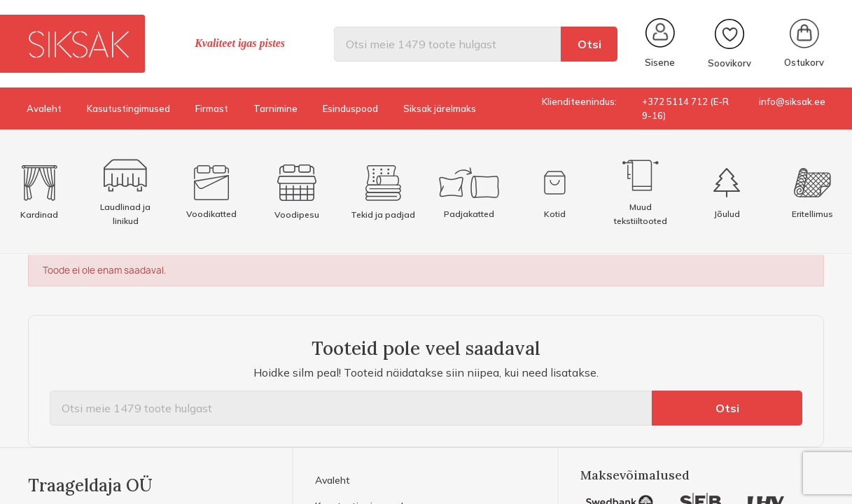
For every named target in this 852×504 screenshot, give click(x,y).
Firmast (212, 108)
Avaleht (44, 108)
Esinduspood (350, 108)
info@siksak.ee (792, 101)
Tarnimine (275, 108)
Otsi (589, 44)
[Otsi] (447, 44)
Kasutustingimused (128, 108)
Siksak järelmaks (440, 108)
